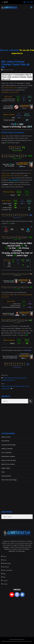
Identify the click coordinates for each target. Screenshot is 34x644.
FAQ (4, 577)
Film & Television (6, 453)
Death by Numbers (7, 449)
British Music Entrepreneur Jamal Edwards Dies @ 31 (14, 379)
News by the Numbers (8, 464)
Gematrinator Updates (8, 456)
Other (3, 472)
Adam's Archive (6, 437)
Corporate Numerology (8, 445)
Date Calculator (8, 570)
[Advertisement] (17, 28)
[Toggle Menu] (31, 7)
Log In (29, 2)
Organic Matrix (6, 468)
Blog (4, 574)
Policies (5, 584)
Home (5, 556)
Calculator (6, 567)
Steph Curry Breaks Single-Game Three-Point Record (16, 387)
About (5, 560)
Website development (9, 641)
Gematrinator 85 (19, 639)
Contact (5, 581)
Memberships (7, 563)
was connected (14, 180)
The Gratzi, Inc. (28, 641)
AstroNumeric (5, 441)
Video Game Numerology (9, 480)
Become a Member (9, 50)
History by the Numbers (9, 460)
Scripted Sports (6, 476)
